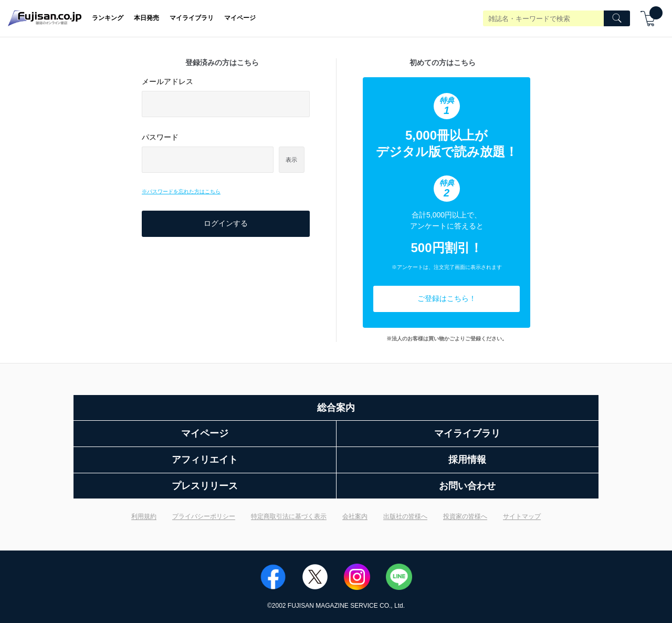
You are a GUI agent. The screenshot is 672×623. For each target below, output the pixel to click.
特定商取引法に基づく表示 (289, 516)
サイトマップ (522, 516)
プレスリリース (205, 486)
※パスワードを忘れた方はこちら (181, 191)
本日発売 (146, 18)
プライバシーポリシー (204, 516)
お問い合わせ (467, 486)
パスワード (160, 137)
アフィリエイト (205, 460)
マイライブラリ (192, 18)
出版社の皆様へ (405, 516)
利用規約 (144, 516)
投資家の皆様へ (465, 516)
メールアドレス (167, 81)
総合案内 (336, 408)
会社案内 (355, 516)
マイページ (240, 18)
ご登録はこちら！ (447, 298)
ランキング (108, 18)
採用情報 (467, 460)
